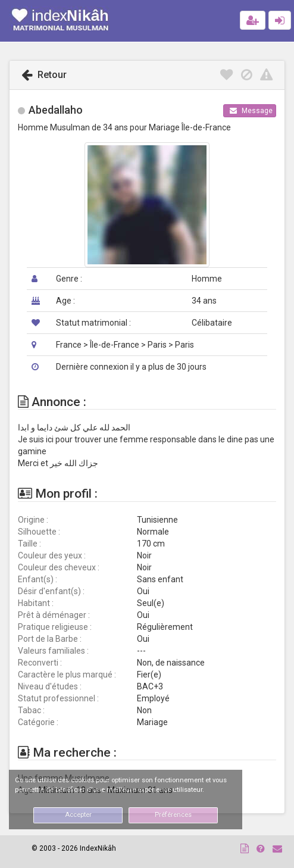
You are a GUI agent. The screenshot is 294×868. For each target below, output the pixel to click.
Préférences (173, 815)
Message (251, 111)
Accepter (78, 815)
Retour (44, 75)
